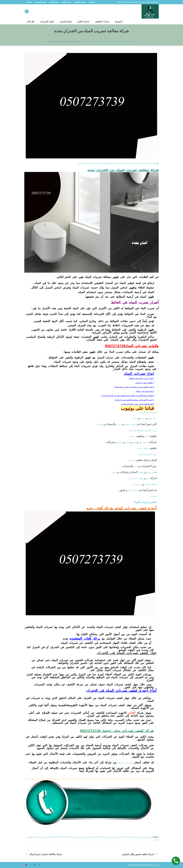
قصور (127, 442)
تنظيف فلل (143, 442)
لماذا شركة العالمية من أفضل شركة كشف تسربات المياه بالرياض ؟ (127, 395)
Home (134, 41)
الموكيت (101, 424)
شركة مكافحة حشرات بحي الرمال (46, 854)
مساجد (132, 436)
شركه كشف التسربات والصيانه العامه (116, 163)
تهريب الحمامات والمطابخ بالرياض (143, 430)
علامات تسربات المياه (145, 383)
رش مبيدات (137, 484)
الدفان (136, 466)
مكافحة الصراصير (137, 478)
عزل (155, 418)
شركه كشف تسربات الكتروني (89, 163)
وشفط (146, 448)
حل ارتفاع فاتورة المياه (148, 454)
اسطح (150, 418)
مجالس (120, 442)
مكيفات (128, 424)
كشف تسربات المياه (126, 763)
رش (148, 478)
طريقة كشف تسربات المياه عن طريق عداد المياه (134, 387)
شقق (134, 442)
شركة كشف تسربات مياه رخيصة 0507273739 (75, 837)
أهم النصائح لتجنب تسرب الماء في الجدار (137, 404)
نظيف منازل (151, 472)
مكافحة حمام (133, 490)
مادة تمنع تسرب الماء (145, 391)
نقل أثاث (153, 496)
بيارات (140, 448)
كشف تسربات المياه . (148, 412)
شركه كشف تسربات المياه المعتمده (118, 41)
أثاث (147, 436)
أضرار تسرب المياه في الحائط (142, 378)
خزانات (135, 418)
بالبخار (132, 460)
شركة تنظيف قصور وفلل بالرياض (138, 854)
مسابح (143, 418)
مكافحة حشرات (150, 484)
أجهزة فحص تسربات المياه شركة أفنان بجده (135, 837)
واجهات (141, 472)
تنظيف (133, 424)
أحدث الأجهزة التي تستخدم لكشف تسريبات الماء (134, 400)
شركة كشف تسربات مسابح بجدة (92, 41)
